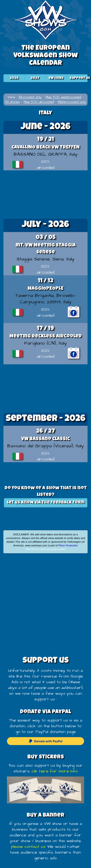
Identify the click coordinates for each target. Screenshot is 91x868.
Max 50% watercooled (63, 97)
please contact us (28, 847)
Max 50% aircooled (39, 102)
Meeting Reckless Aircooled (45, 336)
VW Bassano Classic (45, 439)
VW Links (56, 78)
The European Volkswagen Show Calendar (45, 56)
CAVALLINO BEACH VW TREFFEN (45, 148)
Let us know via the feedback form (46, 503)
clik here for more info (55, 771)
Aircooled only (30, 97)
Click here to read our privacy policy (45, 549)
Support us (80, 78)
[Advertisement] (45, 194)
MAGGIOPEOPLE (45, 289)
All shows (12, 102)
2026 (14, 78)
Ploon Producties (68, 545)
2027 (35, 78)
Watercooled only (72, 102)
